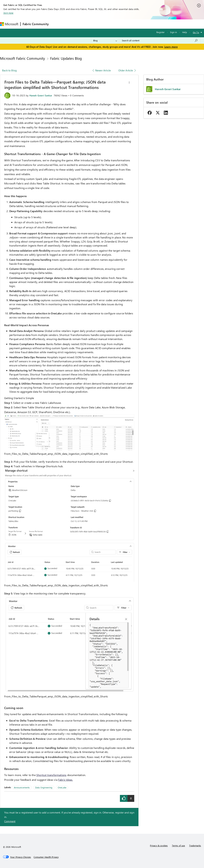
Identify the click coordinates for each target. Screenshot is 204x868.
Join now (8, 13)
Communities (100, 24)
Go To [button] (196, 32)
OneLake (62, 787)
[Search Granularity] (105, 40)
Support (142, 24)
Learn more (171, 47)
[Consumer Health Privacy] (46, 857)
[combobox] (160, 40)
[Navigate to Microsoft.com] (9, 24)
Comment (10, 821)
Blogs (115, 24)
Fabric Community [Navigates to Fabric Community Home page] (36, 24)
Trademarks (195, 845)
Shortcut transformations (51, 775)
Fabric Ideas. (65, 780)
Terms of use (178, 845)
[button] (129, 83)
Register (161, 32)
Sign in (173, 32)
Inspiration (71, 24)
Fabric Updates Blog (66, 58)
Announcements (22, 787)
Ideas (85, 24)
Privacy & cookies (159, 845)
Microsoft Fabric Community (23, 58)
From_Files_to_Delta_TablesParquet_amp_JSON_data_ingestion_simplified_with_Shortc (56, 454)
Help (185, 32)
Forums (56, 24)
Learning (128, 24)
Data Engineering (44, 787)
